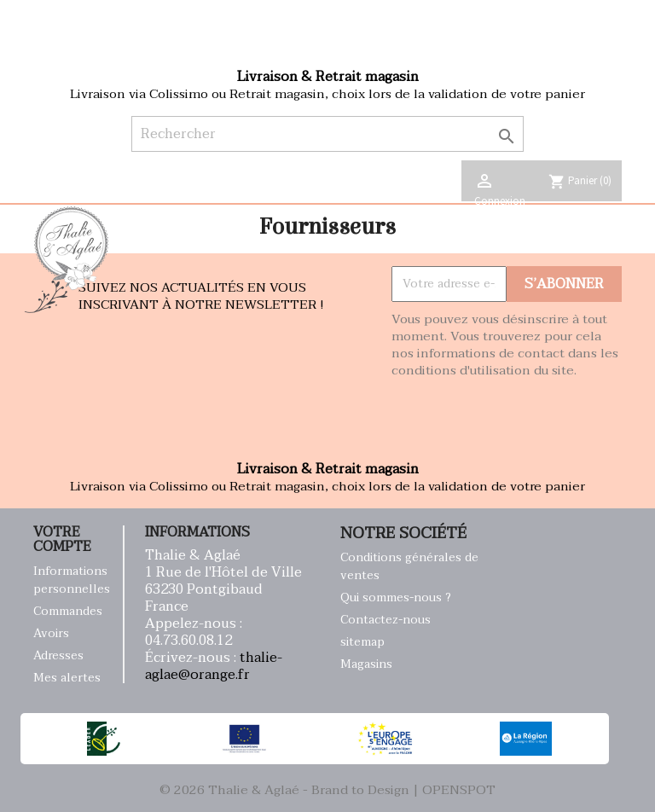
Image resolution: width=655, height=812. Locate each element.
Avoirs (51, 633)
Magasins (366, 664)
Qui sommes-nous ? (396, 597)
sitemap (362, 642)
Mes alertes (67, 678)
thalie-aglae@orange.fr (214, 666)
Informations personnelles (72, 580)
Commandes (68, 611)
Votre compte (62, 540)
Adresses (58, 655)
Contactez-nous (385, 620)
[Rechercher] (328, 134)
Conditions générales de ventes (409, 566)
